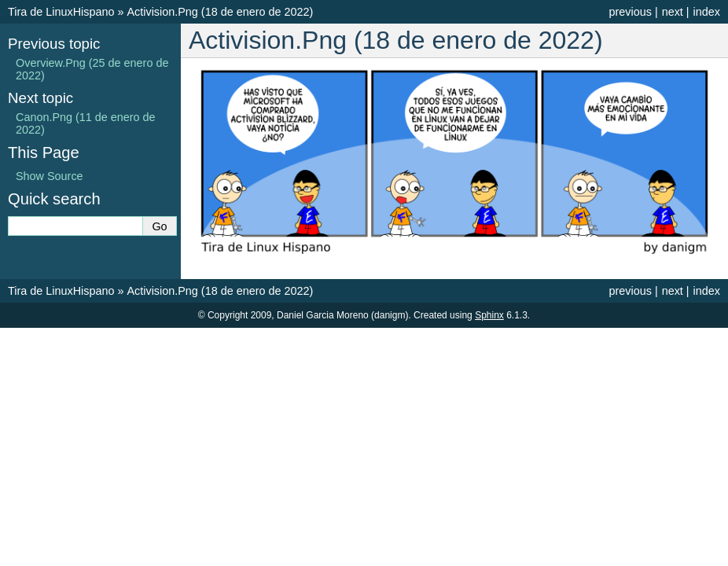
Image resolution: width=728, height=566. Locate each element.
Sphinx (489, 315)
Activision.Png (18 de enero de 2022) (220, 12)
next (673, 12)
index (707, 12)
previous (630, 12)
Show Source (50, 176)
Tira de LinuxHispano (61, 12)
